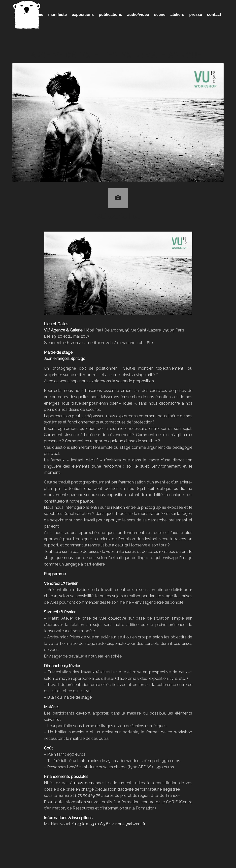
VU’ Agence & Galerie (63, 330)
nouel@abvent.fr (130, 824)
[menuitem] (33, 15)
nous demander (89, 783)
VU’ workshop (118, 217)
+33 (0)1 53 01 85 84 (93, 824)
